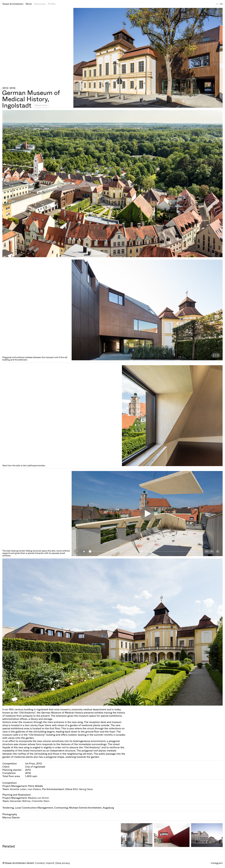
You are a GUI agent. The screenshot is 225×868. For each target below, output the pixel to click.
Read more (41, 105)
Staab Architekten (13, 4)
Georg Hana (86, 789)
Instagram (217, 863)
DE (217, 4)
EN (221, 4)
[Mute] (218, 552)
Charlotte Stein (41, 801)
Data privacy (63, 863)
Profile (52, 4)
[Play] (84, 552)
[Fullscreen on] (76, 552)
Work (29, 4)
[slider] (146, 551)
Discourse (40, 4)
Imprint (50, 863)
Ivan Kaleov (34, 789)
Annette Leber (18, 789)
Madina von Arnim (38, 798)
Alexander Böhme (20, 801)
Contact (40, 863)
